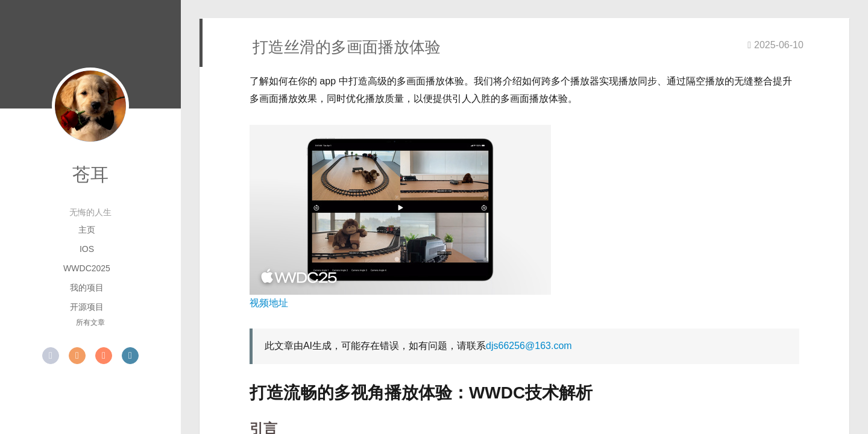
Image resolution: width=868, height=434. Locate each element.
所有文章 (90, 322)
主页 (87, 230)
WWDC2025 (87, 268)
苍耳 (90, 175)
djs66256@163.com (529, 346)
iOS (87, 249)
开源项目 (87, 307)
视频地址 (269, 303)
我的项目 (87, 288)
